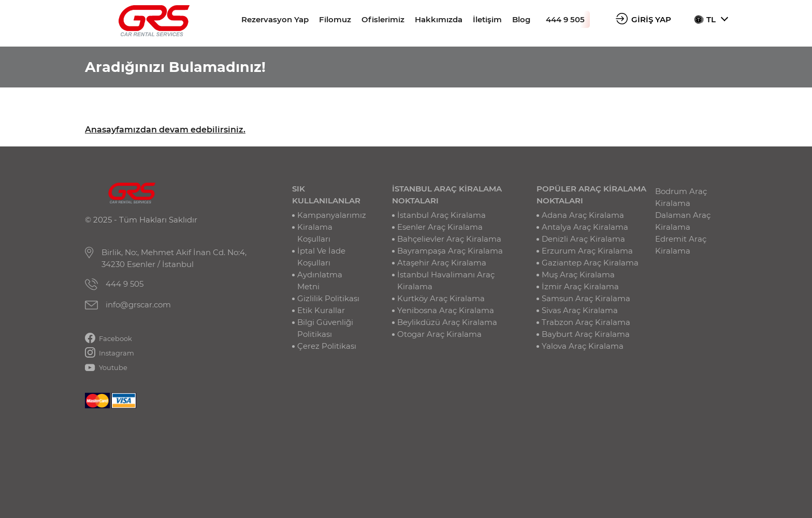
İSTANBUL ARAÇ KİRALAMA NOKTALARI (447, 195)
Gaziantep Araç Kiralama (590, 263)
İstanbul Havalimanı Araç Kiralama (446, 280)
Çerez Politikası (327, 346)
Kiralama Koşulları (315, 233)
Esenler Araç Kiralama (440, 227)
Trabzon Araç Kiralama (586, 322)
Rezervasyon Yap (275, 19)
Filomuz (335, 19)
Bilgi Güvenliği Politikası (325, 328)
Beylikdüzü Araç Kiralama (447, 322)
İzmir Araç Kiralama (580, 286)
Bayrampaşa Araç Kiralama (450, 251)
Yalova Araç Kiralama (583, 346)
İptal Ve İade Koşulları (321, 257)
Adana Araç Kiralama (583, 215)
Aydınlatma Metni (320, 280)
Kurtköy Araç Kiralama (441, 298)
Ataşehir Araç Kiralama (442, 263)
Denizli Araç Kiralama (583, 239)
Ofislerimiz (383, 19)
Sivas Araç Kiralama (580, 310)
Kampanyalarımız (332, 215)
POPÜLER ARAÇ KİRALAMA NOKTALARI (591, 195)
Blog (521, 19)
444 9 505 (565, 19)
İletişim (487, 19)
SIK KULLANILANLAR (326, 195)
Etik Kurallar (321, 310)
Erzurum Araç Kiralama (587, 251)
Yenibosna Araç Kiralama (446, 310)
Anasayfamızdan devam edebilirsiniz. (165, 130)
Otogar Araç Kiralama (439, 334)
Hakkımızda (439, 19)
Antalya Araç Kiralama (585, 227)
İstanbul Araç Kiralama (441, 215)
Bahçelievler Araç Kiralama (449, 239)
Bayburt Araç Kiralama (586, 334)
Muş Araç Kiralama (578, 275)
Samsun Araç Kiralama (586, 298)
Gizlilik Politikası (328, 298)
